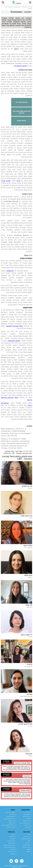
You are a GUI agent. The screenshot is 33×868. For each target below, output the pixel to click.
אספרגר (28, 819)
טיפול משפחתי (26, 845)
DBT (29, 841)
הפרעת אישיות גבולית (24, 823)
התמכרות (28, 827)
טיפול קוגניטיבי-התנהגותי (14, 326)
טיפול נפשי (19, 451)
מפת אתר (12, 854)
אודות (13, 834)
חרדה (18, 181)
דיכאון (16, 49)
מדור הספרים (11, 821)
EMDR (28, 849)
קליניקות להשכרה (11, 817)
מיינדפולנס (10, 271)
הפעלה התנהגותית (14, 341)
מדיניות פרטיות (11, 841)
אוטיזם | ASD (26, 817)
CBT (29, 834)
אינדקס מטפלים (11, 827)
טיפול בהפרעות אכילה (9, 819)
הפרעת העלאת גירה (20, 66)
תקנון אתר (12, 839)
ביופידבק (28, 843)
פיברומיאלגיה (27, 821)
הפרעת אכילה (6, 181)
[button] (3, 2)
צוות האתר (12, 837)
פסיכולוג (28, 812)
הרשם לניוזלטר (11, 852)
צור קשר (13, 849)
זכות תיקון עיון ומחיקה (9, 845)
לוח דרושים (12, 823)
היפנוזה (28, 852)
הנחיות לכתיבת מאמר (9, 847)
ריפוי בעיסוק (27, 837)
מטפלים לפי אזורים (10, 812)
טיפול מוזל (12, 814)
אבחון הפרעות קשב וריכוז (9, 825)
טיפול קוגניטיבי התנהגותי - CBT (22, 453)
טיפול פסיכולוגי (10, 451)
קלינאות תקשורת (26, 839)
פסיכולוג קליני (26, 814)
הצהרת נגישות (11, 843)
